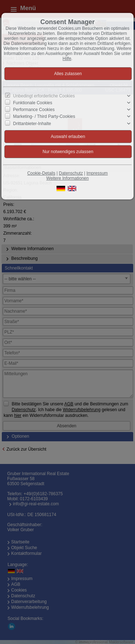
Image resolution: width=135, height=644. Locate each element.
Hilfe (67, 59)
